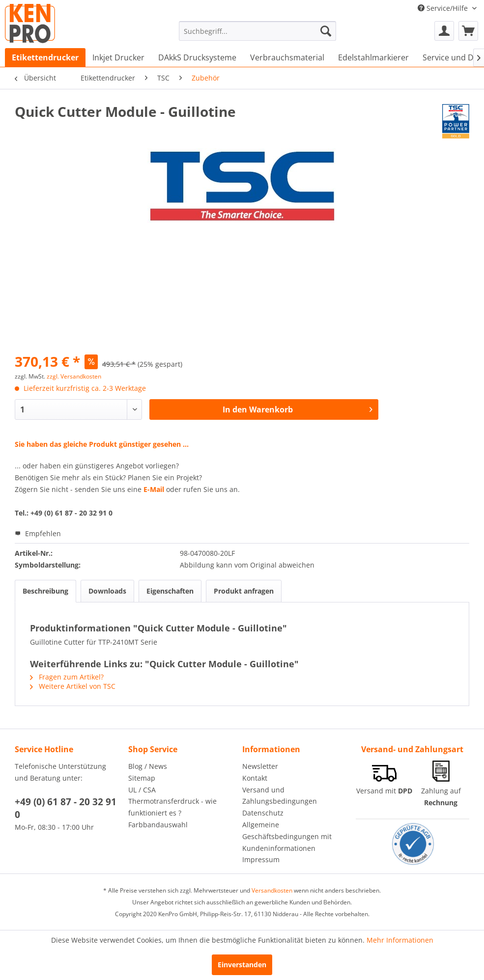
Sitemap (142, 778)
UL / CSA (142, 790)
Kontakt (255, 778)
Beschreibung (45, 591)
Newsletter (260, 766)
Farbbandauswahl (158, 825)
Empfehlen (38, 533)
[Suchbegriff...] (257, 31)
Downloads (107, 591)
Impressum (261, 859)
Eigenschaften (170, 591)
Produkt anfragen (244, 591)
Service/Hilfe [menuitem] (444, 8)
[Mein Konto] (444, 31)
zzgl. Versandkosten (74, 376)
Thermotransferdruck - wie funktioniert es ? (172, 807)
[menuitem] (257, 31)
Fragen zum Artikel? (67, 677)
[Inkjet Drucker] (118, 57)
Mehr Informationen (400, 940)
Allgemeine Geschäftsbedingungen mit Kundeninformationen (287, 836)
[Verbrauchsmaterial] (287, 57)
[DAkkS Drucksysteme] (197, 57)
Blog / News (148, 766)
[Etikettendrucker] (45, 57)
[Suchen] (326, 31)
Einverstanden (242, 965)
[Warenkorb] (468, 31)
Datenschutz (263, 813)
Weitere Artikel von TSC (73, 686)
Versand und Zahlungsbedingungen (280, 796)
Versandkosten (272, 890)
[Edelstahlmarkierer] (373, 57)
